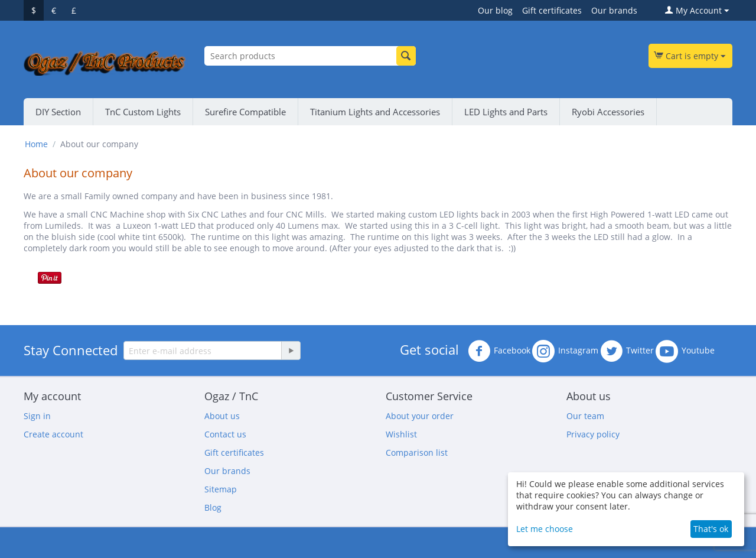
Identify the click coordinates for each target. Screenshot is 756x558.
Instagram (565, 351)
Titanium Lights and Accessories (375, 112)
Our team (585, 416)
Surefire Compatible (245, 112)
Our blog (495, 10)
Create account (53, 434)
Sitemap (221, 489)
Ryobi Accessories (608, 112)
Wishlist (401, 434)
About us (222, 416)
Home (36, 144)
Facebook (499, 351)
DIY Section (58, 112)
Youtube (685, 351)
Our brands (614, 10)
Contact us (225, 434)
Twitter (627, 351)
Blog (213, 507)
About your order (420, 416)
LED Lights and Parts (506, 112)
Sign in (37, 416)
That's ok (711, 529)
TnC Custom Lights (143, 112)
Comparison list (417, 452)
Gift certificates (552, 10)
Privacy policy (593, 434)
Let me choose (545, 529)
